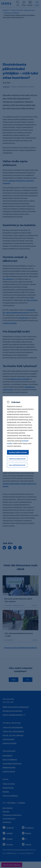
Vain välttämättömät (17, 465)
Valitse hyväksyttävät (17, 459)
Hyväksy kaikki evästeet (18, 452)
